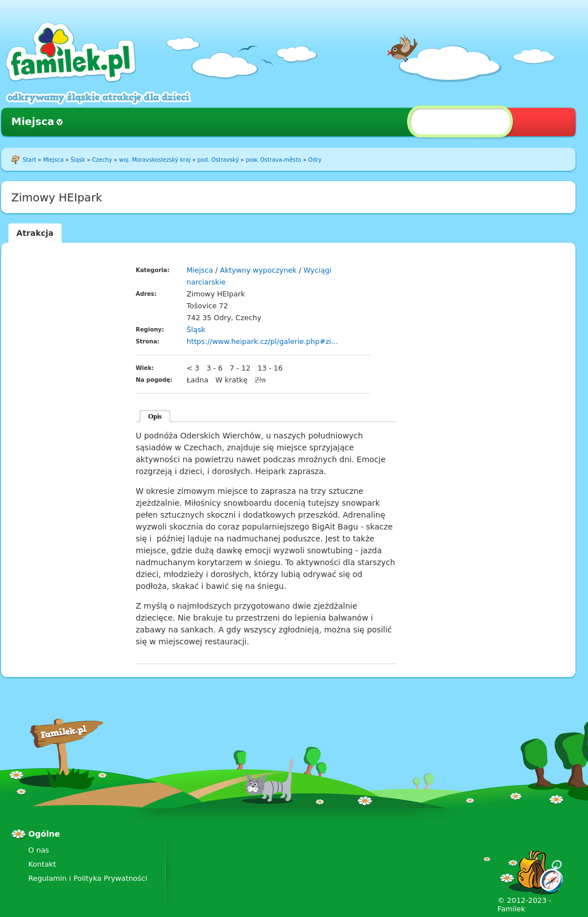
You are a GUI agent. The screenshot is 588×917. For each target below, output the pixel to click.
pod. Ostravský (218, 160)
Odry (315, 160)
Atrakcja (35, 233)
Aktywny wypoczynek (258, 270)
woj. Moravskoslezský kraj (154, 160)
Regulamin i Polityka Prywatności (88, 878)
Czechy (102, 160)
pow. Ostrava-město (274, 160)
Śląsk (78, 160)
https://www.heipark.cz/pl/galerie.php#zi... (262, 341)
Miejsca (33, 121)
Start (29, 160)
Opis (155, 416)
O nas (39, 850)
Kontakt (42, 864)
